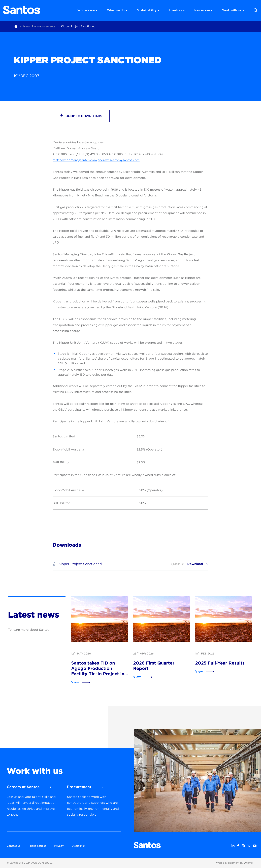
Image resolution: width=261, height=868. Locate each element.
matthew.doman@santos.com (75, 160)
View (75, 682)
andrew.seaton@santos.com (119, 160)
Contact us (14, 846)
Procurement (79, 787)
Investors (177, 10)
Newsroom (203, 10)
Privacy (59, 846)
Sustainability (148, 10)
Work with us (233, 10)
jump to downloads (81, 116)
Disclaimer (78, 846)
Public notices (37, 846)
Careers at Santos (23, 787)
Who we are (87, 10)
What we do (117, 10)
